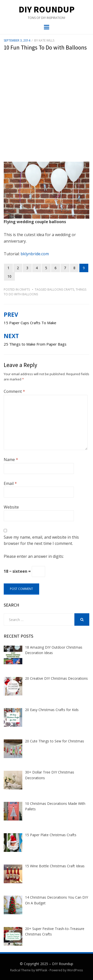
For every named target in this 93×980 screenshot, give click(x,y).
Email (10, 483)
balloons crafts (61, 289)
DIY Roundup (47, 9)
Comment (14, 391)
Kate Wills (46, 40)
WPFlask (41, 970)
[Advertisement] (46, 110)
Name (11, 460)
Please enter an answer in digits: (34, 556)
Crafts (25, 289)
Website (11, 507)
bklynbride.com (35, 254)
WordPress (75, 970)
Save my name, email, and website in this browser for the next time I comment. (41, 540)
